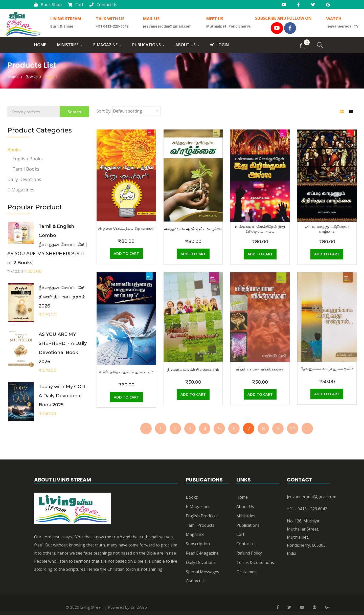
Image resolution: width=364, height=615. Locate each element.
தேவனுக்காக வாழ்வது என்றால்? (327, 369)
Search (74, 112)
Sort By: (104, 111)
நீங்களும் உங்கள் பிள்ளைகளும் (193, 369)
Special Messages (202, 572)
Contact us (246, 544)
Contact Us (103, 5)
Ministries (70, 45)
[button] (302, 45)
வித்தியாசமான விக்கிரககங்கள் (260, 369)
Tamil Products (200, 525)
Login (220, 45)
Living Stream (92, 607)
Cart (76, 5)
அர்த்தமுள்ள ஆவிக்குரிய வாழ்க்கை (193, 229)
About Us (187, 45)
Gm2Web (139, 607)
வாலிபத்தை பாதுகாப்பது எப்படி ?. (126, 372)
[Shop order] (136, 111)
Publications (148, 45)
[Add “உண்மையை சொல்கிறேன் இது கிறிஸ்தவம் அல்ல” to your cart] (260, 254)
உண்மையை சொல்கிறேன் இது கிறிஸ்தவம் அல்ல (260, 229)
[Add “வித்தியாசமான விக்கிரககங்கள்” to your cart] (260, 394)
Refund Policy (249, 553)
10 (292, 429)
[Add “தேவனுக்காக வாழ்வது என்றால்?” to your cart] (327, 394)
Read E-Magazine (202, 553)
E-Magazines (21, 190)
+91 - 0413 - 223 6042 (307, 509)
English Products (202, 516)
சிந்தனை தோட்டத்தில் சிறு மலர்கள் (126, 228)
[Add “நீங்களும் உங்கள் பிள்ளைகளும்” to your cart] (193, 394)
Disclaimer (246, 572)
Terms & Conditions (255, 562)
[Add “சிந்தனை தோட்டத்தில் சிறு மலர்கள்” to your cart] (126, 254)
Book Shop (48, 5)
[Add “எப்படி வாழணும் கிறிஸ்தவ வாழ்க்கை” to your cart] (327, 254)
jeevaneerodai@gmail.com (312, 497)
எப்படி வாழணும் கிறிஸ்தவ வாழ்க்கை (327, 229)
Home (40, 45)
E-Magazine (107, 45)
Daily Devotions (24, 179)
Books (32, 77)
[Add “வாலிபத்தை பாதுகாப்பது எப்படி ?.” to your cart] (126, 397)
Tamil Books (26, 169)
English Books (28, 159)
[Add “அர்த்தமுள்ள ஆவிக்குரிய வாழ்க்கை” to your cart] (193, 254)
